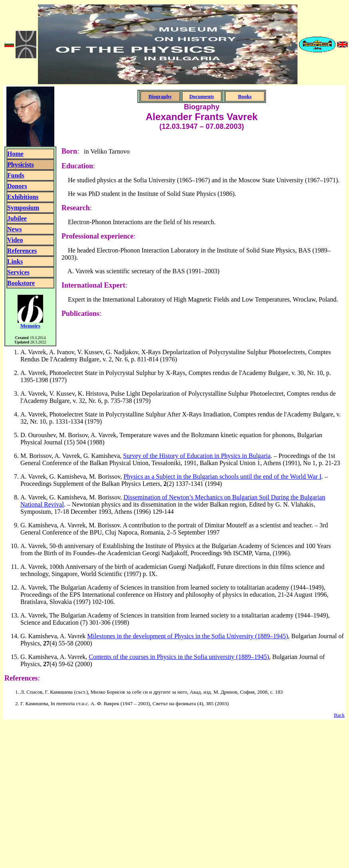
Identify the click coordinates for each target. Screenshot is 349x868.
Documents (202, 96)
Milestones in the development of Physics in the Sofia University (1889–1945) (187, 636)
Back (339, 715)
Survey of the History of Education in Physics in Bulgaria (197, 456)
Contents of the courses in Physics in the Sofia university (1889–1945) (179, 657)
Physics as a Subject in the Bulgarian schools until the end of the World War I (222, 476)
